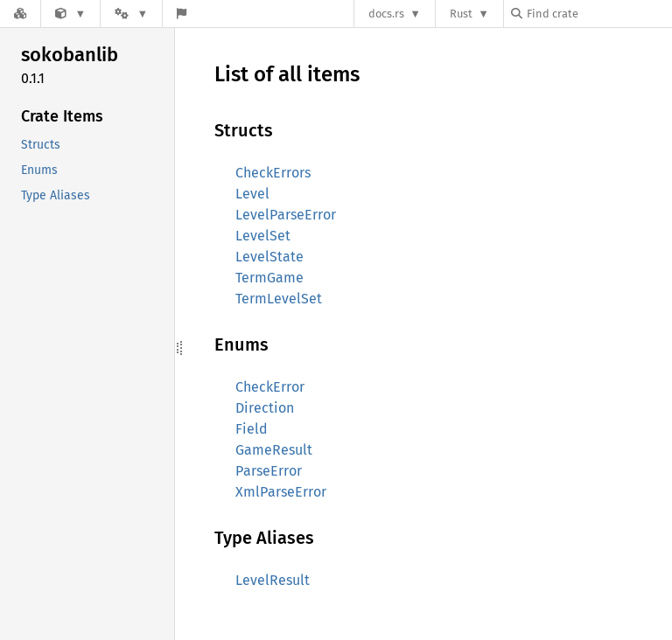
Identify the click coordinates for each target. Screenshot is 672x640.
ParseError (269, 471)
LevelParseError (286, 215)
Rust (461, 14)
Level (252, 194)
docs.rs (386, 14)
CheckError (270, 387)
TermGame (269, 278)
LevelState (269, 257)
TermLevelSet (279, 299)
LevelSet (263, 236)
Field (252, 429)
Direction (265, 408)
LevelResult (273, 580)
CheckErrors (273, 173)
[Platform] (131, 14)
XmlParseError (281, 492)
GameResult (274, 450)
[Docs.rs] (20, 14)
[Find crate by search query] (598, 14)
